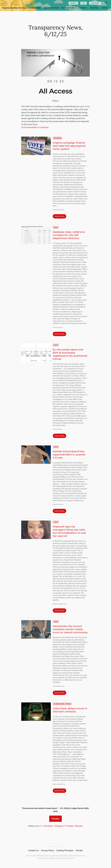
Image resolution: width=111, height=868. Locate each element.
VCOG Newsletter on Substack (35, 127)
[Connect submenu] (87, 8)
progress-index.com (59, 604)
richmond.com (58, 327)
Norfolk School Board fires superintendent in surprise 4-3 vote (69, 455)
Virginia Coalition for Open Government (21, 8)
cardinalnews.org (59, 210)
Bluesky (79, 826)
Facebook (48, 826)
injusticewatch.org (59, 784)
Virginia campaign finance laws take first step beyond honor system (69, 146)
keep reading (59, 216)
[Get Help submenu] (99, 8)
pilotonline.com (58, 504)
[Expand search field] (106, 3)
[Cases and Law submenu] (76, 8)
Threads (70, 826)
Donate (55, 819)
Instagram (59, 826)
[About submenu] (108, 8)
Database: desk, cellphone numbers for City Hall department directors (69, 235)
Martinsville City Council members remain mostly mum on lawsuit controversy (70, 629)
